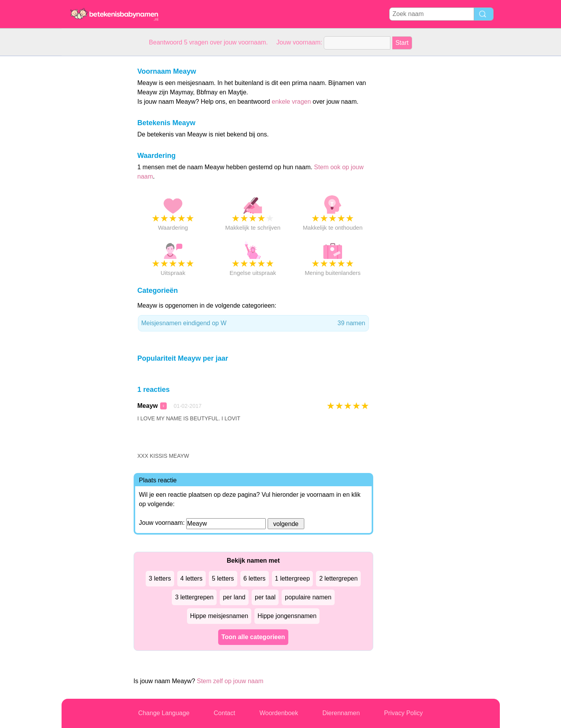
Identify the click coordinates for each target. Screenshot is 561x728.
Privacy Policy (404, 713)
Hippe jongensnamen (287, 616)
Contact (225, 713)
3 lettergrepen (194, 597)
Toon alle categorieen (253, 637)
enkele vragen (292, 102)
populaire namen (308, 597)
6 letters (255, 578)
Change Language (164, 713)
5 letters (223, 578)
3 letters (160, 578)
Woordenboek (279, 713)
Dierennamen (341, 713)
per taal (265, 597)
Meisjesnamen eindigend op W (253, 323)
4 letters (191, 578)
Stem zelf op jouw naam (230, 681)
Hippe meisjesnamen (219, 616)
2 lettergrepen (338, 578)
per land (234, 597)
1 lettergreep (293, 578)
